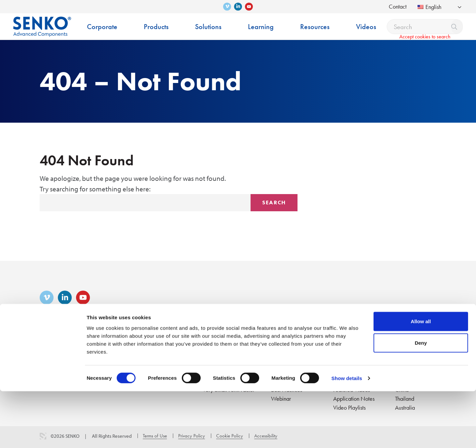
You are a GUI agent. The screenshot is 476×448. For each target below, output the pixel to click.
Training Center (288, 354)
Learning (282, 343)
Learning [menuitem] (261, 27)
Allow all (421, 378)
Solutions (214, 343)
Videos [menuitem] (366, 27)
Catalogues (346, 354)
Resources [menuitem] (315, 27)
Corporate (52, 343)
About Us (50, 354)
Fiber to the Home (223, 354)
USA (400, 354)
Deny (421, 400)
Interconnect (159, 354)
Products (156, 343)
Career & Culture (112, 354)
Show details (347, 435)
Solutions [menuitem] (208, 27)
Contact (398, 6)
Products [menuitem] (156, 27)
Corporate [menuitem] (102, 27)
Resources (346, 343)
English (429, 7)
